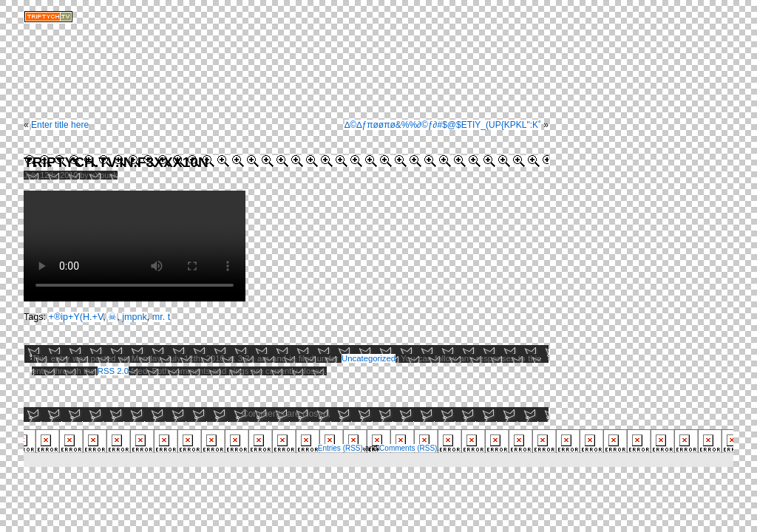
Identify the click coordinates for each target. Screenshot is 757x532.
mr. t (162, 317)
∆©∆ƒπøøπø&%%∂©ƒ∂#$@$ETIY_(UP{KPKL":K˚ (443, 125)
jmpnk (135, 317)
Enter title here (60, 125)
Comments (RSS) (408, 448)
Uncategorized (369, 358)
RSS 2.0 (113, 371)
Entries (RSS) (340, 448)
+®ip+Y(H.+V (76, 317)
